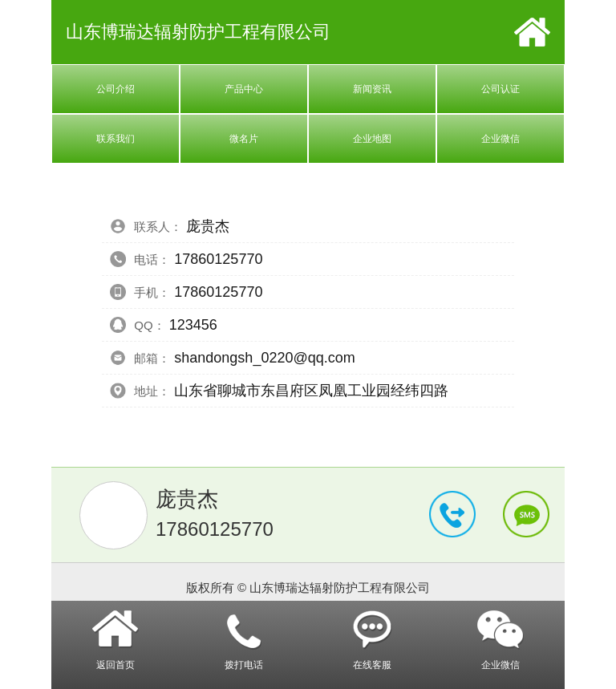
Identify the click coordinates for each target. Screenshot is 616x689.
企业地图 (372, 139)
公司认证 (500, 89)
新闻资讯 (372, 89)
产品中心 (244, 89)
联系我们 (115, 139)
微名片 (244, 139)
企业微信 (500, 139)
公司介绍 (115, 89)
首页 (532, 32)
